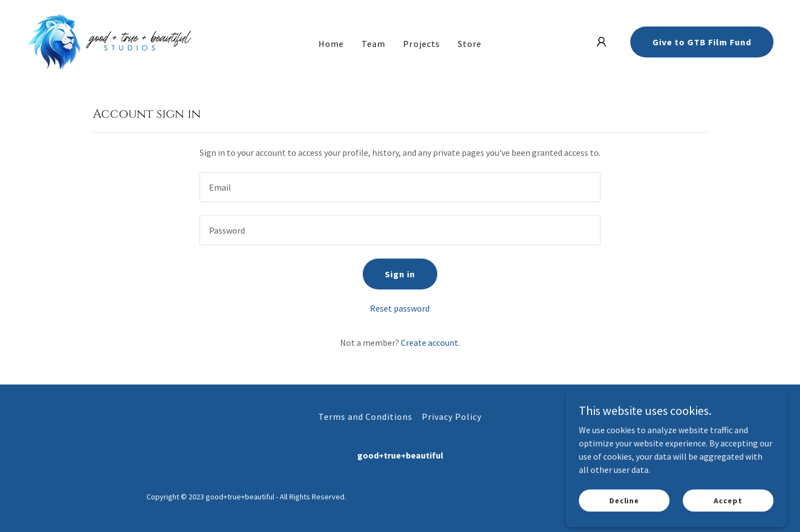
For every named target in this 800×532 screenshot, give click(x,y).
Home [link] (331, 44)
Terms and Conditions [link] (365, 417)
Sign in (400, 274)
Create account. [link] (430, 343)
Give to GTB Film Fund (702, 42)
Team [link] (373, 44)
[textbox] (400, 187)
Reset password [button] (400, 308)
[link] (110, 41)
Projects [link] (421, 44)
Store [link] (470, 44)
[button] (602, 42)
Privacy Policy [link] (452, 417)
